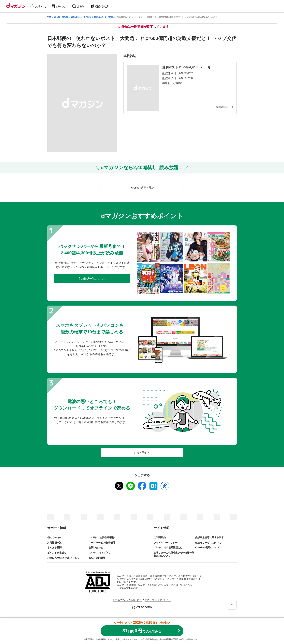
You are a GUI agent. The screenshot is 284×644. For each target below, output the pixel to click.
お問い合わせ (96, 548)
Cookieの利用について (207, 548)
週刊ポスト (76, 17)
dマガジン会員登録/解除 (102, 537)
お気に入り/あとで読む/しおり (63, 558)
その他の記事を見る (142, 188)
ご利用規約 (160, 537)
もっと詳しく (142, 453)
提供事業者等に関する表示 (209, 537)
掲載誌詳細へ (223, 107)
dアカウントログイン (100, 553)
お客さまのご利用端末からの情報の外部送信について (174, 554)
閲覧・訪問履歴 (97, 558)
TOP (49, 17)
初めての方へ (54, 537)
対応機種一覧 (54, 543)
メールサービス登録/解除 (102, 543)
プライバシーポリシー (166, 543)
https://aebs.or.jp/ (128, 588)
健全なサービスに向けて (208, 543)
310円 (142, 631)
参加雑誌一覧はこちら (92, 279)
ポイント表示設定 (57, 553)
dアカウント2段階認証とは (168, 548)
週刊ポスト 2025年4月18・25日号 (99, 17)
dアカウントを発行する (128, 600)
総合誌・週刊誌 (61, 17)
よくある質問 (54, 548)
